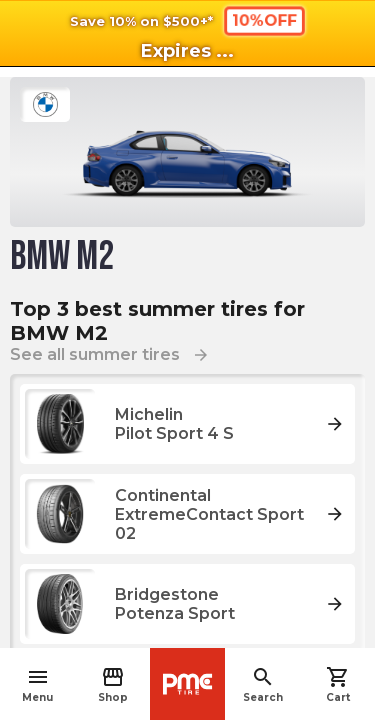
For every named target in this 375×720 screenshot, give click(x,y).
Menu (37, 684)
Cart (338, 684)
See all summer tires (110, 354)
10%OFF (263, 20)
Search (263, 684)
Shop (113, 684)
